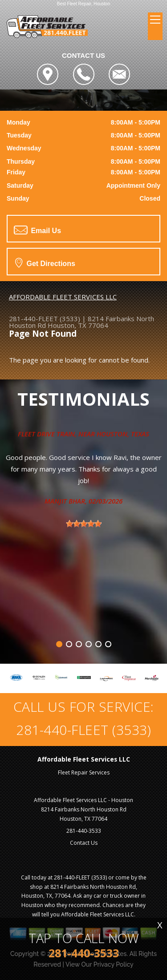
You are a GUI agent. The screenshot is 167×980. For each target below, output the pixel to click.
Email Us (37, 230)
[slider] (84, 524)
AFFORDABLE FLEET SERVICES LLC (63, 297)
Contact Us (84, 843)
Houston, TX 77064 (78, 325)
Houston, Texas (123, 434)
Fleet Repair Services (84, 772)
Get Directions (45, 262)
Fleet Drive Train (46, 434)
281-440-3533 (84, 831)
